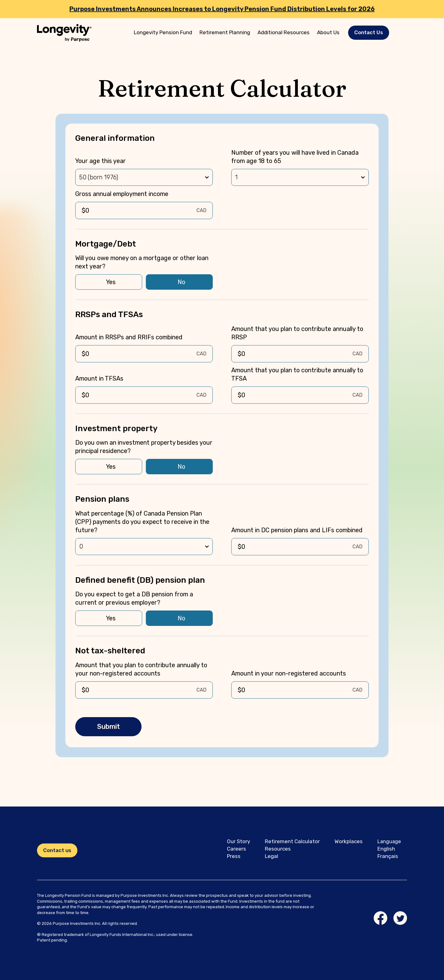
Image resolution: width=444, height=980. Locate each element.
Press (234, 856)
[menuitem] (163, 33)
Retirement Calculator (292, 841)
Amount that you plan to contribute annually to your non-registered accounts (141, 669)
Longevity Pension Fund (163, 32)
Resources (278, 849)
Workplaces (349, 841)
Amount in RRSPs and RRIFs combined (129, 337)
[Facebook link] (380, 918)
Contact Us (369, 32)
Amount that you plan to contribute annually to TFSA (297, 374)
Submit (109, 727)
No (181, 282)
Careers (236, 849)
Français (388, 856)
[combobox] (80, 177)
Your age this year (101, 161)
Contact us (57, 850)
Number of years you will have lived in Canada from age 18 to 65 (295, 157)
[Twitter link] (400, 918)
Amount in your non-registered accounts (289, 673)
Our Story (238, 841)
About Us (328, 32)
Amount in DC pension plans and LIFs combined (297, 530)
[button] (369, 33)
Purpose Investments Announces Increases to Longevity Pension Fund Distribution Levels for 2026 (222, 9)
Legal (271, 856)
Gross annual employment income (122, 194)
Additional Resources (284, 32)
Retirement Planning (225, 32)
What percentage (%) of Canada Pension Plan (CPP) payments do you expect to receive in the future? (142, 522)
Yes (111, 282)
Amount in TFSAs (99, 378)
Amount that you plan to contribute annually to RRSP (297, 333)
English (386, 849)
